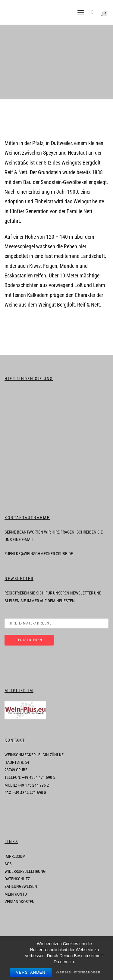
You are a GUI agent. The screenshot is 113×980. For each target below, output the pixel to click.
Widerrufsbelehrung (25, 871)
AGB (8, 864)
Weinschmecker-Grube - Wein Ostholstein (39, 12)
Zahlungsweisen (21, 886)
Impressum (15, 856)
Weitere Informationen (78, 972)
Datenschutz (17, 879)
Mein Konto (16, 894)
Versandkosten (20, 902)
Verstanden (31, 972)
